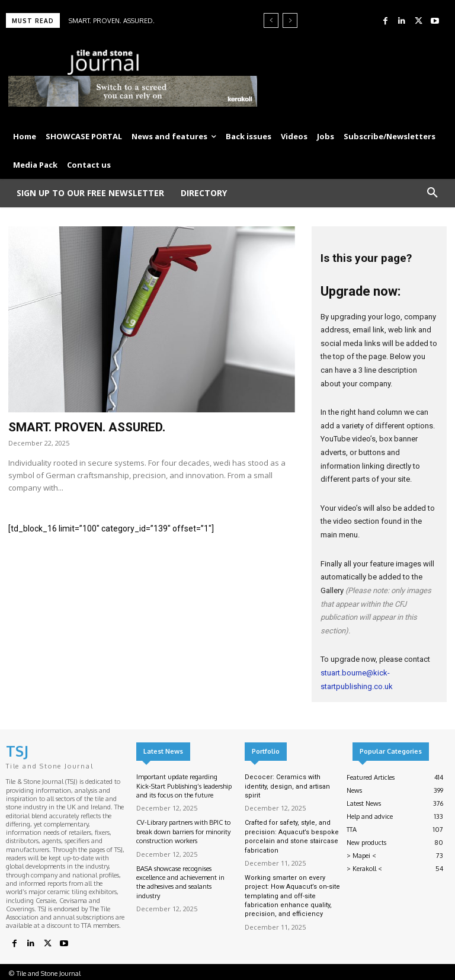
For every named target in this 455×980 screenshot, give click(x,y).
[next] (290, 20)
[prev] (271, 20)
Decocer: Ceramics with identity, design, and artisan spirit (287, 786)
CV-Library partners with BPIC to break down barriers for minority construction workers (183, 832)
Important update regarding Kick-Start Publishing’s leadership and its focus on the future (184, 786)
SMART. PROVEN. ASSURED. (112, 21)
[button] (432, 193)
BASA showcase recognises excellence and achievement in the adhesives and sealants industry (180, 882)
